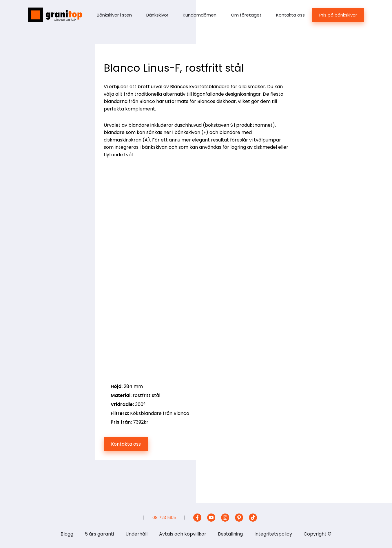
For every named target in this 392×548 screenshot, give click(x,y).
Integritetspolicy (273, 534)
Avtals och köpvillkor (183, 534)
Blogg (67, 534)
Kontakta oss (290, 15)
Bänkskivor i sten (114, 15)
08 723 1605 (164, 518)
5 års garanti (99, 534)
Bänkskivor (157, 15)
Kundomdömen (200, 15)
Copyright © (318, 534)
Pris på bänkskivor (338, 15)
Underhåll (136, 534)
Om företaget (246, 15)
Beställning (230, 534)
